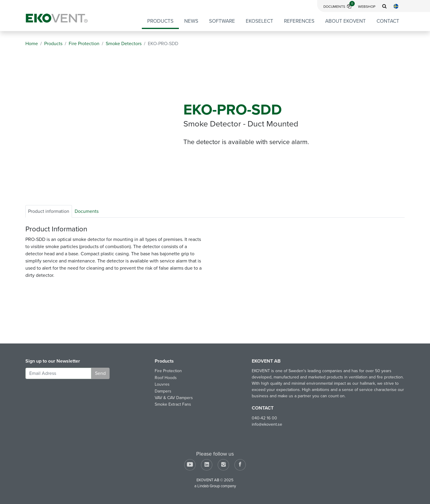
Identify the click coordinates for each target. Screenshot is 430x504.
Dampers (163, 391)
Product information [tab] (49, 211)
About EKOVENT (345, 21)
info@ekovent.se (267, 424)
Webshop (367, 7)
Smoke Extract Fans (173, 404)
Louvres (162, 384)
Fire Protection (168, 371)
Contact (388, 21)
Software (222, 21)
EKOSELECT (259, 21)
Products (160, 21)
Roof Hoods (166, 378)
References (299, 21)
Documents (339, 7)
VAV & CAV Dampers (174, 398)
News (191, 21)
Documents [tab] (87, 211)
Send (100, 373)
